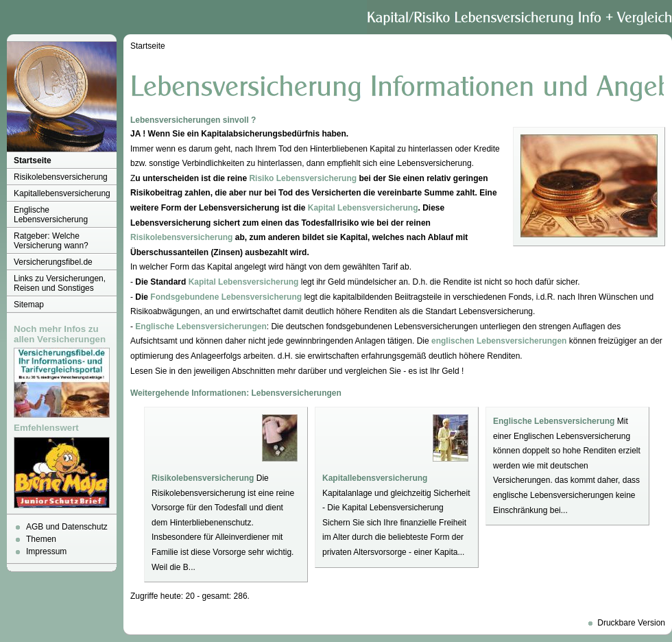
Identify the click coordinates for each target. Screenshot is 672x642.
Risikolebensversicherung (61, 177)
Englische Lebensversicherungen (201, 326)
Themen (41, 539)
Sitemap (29, 305)
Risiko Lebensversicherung (303, 178)
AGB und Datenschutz (67, 527)
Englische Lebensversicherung (51, 215)
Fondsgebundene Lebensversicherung (226, 297)
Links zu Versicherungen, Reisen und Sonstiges (60, 283)
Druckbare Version (631, 623)
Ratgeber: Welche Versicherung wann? (51, 241)
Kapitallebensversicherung (62, 193)
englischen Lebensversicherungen (499, 341)
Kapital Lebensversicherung (363, 208)
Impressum (46, 551)
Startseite (33, 160)
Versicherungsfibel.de (53, 262)
